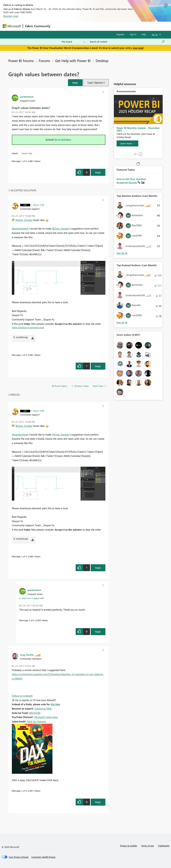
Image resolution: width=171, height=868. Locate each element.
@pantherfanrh (20, 229)
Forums (58, 26)
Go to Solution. (63, 140)
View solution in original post (28, 327)
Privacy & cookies (129, 846)
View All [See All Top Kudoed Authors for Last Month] (122, 322)
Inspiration (73, 26)
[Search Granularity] (73, 42)
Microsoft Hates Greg (46, 717)
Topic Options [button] (95, 83)
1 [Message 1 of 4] (22, 161)
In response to (31, 598)
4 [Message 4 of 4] (29, 620)
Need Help (27, 153)
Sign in (133, 34)
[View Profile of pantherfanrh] (27, 97)
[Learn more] (127, 143)
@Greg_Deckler (24, 220)
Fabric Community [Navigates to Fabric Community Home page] (38, 26)
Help (144, 34)
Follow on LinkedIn (22, 696)
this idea (55, 704)
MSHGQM (35, 713)
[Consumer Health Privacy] (43, 857)
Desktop (102, 61)
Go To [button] (155, 34)
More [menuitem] (127, 26)
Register (121, 34)
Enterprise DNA (43, 709)
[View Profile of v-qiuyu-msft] (38, 205)
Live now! (138, 48)
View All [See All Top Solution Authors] (122, 253)
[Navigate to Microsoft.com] (12, 26)
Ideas (86, 26)
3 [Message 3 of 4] (22, 355)
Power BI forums (21, 61)
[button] (75, 83)
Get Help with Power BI (73, 61)
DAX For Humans (36, 721)
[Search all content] (127, 42)
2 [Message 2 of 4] (22, 791)
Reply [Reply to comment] (98, 366)
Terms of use (147, 846)
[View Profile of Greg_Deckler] (27, 655)
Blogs (116, 26)
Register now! (11, 16)
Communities (101, 26)
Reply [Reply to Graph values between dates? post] (98, 172)
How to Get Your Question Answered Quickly (131, 181)
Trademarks (164, 846)
